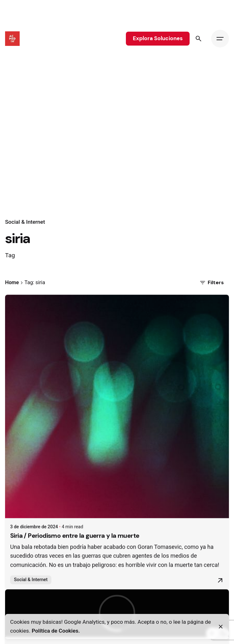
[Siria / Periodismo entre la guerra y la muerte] (117, 413)
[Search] (198, 39)
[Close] (221, 627)
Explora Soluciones (158, 38)
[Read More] (220, 587)
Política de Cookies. (56, 631)
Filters (211, 283)
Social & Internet (25, 222)
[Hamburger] (220, 39)
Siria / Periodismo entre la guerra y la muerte (75, 542)
